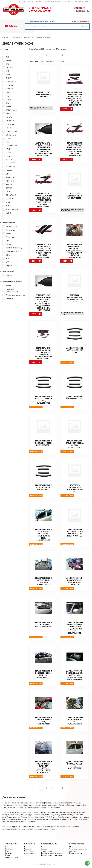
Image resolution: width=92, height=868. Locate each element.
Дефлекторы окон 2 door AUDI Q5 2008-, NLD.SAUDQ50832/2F (44, 447)
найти (84, 26)
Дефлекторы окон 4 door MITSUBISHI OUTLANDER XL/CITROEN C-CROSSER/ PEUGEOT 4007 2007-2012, (44, 774)
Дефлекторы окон (43, 37)
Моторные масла (76, 847)
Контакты (9, 847)
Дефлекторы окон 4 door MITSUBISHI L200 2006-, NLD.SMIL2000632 (44, 586)
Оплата (43, 847)
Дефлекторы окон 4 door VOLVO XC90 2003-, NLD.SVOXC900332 (75, 727)
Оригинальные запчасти (78, 849)
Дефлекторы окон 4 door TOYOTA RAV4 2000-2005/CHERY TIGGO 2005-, (75, 586)
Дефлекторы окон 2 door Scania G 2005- (75, 401)
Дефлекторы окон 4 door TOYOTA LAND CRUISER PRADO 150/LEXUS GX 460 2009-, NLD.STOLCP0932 (75, 633)
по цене (61, 61)
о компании (68, 2)
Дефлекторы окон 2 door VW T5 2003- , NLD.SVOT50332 (44, 491)
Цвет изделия (8, 274)
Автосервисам (29, 853)
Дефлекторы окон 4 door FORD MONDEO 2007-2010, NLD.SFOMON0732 (44, 680)
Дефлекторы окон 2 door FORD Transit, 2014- (75, 353)
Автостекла (73, 851)
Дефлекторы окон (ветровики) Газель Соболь (44, 95)
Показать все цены (67, 365)
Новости (8, 855)
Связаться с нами (12, 857)
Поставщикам (28, 847)
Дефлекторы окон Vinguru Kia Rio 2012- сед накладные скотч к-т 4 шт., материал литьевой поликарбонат (44, 356)
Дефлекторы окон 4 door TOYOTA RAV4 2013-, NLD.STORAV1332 (44, 727)
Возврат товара (46, 851)
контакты (79, 2)
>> (73, 55)
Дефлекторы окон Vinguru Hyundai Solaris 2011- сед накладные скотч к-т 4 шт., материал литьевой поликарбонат (75, 99)
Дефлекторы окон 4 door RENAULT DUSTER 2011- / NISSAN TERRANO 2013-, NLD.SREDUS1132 (44, 539)
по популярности (48, 61)
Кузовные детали (76, 853)
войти (87, 2)
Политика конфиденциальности (48, 2)
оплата (31, 2)
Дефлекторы (28, 37)
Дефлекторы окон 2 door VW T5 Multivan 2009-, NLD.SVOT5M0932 (44, 403)
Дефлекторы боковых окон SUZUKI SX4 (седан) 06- (75, 492)
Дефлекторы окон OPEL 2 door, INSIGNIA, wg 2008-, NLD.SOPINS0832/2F (75, 448)
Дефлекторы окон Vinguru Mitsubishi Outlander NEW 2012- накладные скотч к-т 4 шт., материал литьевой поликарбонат (44, 150)
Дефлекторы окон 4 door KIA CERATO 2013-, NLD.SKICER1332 (44, 630)
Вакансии (9, 853)
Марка (5, 49)
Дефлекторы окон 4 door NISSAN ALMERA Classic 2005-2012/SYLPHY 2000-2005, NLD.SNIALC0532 (75, 681)
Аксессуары (16, 37)
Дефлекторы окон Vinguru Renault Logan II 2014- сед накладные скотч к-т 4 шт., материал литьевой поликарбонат (75, 150)
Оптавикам (27, 849)
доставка (23, 2)
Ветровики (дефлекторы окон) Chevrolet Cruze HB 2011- (75, 301)
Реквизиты (9, 849)
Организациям (29, 851)
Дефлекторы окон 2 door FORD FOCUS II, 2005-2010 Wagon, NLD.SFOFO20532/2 (75, 537)
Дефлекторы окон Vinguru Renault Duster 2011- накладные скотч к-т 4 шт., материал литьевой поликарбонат (75, 252)
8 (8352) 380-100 (79, 8)
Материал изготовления (12, 284)
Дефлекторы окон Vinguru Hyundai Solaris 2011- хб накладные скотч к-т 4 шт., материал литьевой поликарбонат (44, 252)
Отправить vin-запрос (81, 21)
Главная (5, 37)
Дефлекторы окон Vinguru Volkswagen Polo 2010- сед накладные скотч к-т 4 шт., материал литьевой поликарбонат (44, 201)
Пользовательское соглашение (52, 853)
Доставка (44, 849)
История (8, 851)
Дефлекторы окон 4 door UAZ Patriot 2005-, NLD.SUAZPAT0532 (75, 772)
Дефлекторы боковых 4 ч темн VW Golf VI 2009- (75, 197)
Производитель (9, 224)
